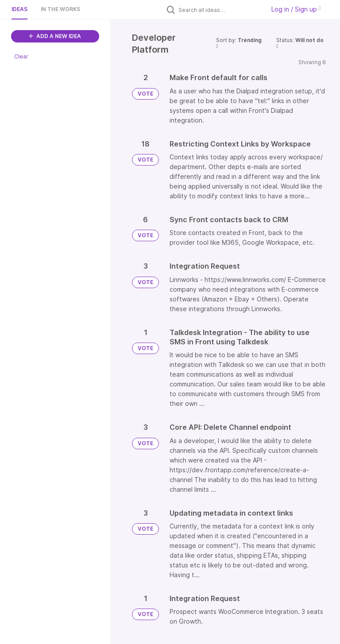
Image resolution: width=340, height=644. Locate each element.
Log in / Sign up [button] (296, 9)
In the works (60, 9)
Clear (21, 56)
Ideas (19, 9)
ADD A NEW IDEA (55, 36)
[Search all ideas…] (220, 10)
